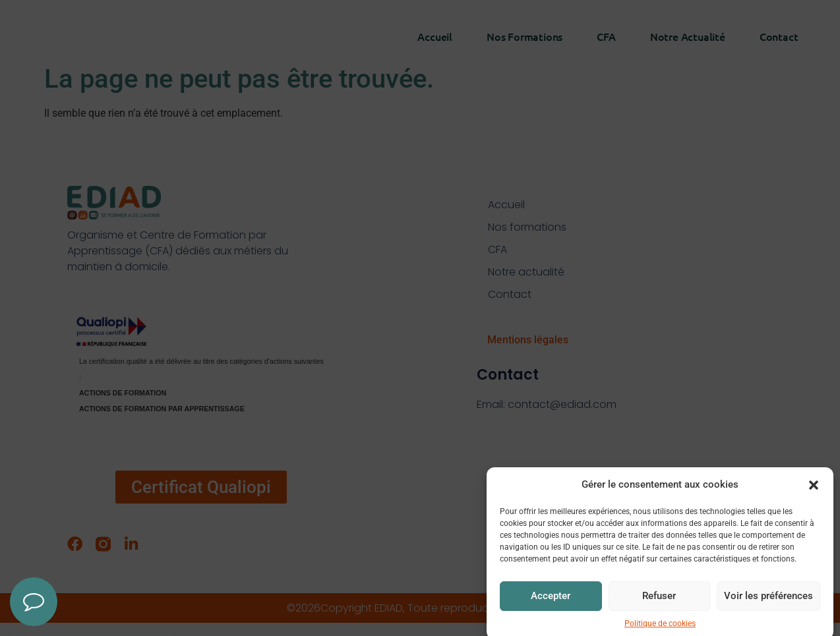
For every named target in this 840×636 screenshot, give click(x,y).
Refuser (659, 610)
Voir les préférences (768, 610)
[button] (814, 498)
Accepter (551, 610)
